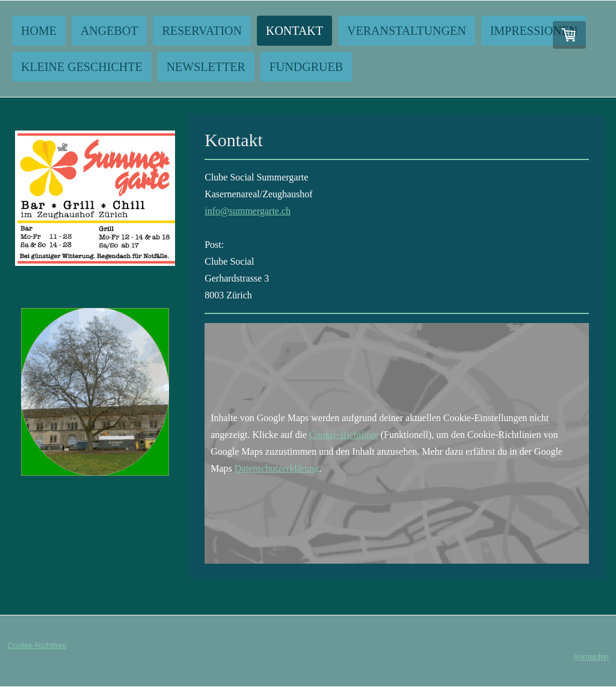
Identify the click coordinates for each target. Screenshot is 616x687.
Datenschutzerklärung (277, 468)
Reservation (202, 31)
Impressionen (534, 31)
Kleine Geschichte (82, 67)
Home (39, 31)
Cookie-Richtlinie (344, 435)
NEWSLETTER (206, 67)
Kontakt (294, 31)
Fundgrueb (306, 67)
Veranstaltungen (407, 31)
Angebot (109, 31)
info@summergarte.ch (248, 211)
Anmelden (591, 657)
